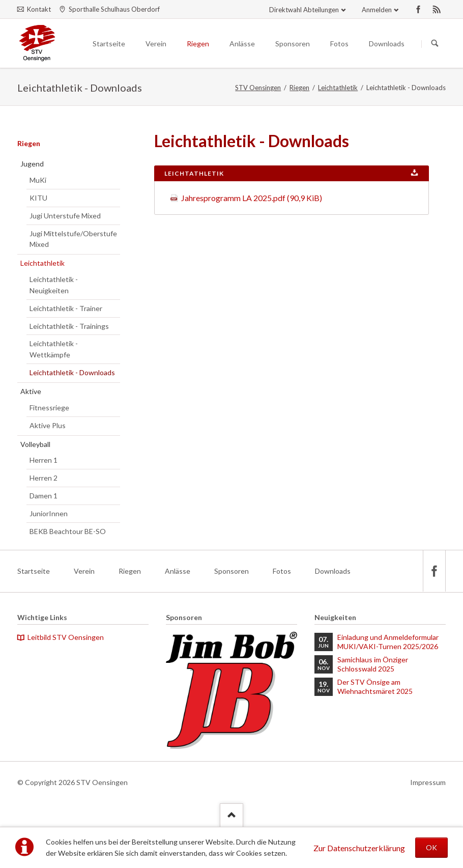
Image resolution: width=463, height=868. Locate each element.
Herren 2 (44, 478)
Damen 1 (44, 496)
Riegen (299, 88)
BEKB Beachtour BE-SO (68, 531)
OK (431, 847)
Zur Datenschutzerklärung (359, 848)
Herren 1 (44, 460)
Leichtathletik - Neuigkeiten (54, 285)
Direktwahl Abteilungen (304, 10)
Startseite (34, 571)
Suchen (435, 44)
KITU (38, 198)
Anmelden (377, 10)
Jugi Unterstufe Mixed (65, 216)
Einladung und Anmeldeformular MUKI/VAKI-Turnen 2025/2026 (388, 642)
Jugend (32, 164)
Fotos (282, 571)
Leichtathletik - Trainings (69, 326)
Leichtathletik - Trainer (66, 308)
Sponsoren (231, 571)
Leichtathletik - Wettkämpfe (54, 349)
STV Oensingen (258, 88)
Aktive (31, 391)
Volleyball (35, 444)
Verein (84, 571)
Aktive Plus (48, 425)
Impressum (428, 782)
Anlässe (178, 571)
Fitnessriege (49, 408)
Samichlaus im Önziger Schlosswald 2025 (373, 664)
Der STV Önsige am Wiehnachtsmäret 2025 (375, 687)
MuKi (38, 180)
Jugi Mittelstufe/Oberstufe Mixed (73, 239)
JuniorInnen (49, 513)
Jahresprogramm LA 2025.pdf (252, 198)
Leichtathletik (338, 88)
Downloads (333, 571)
